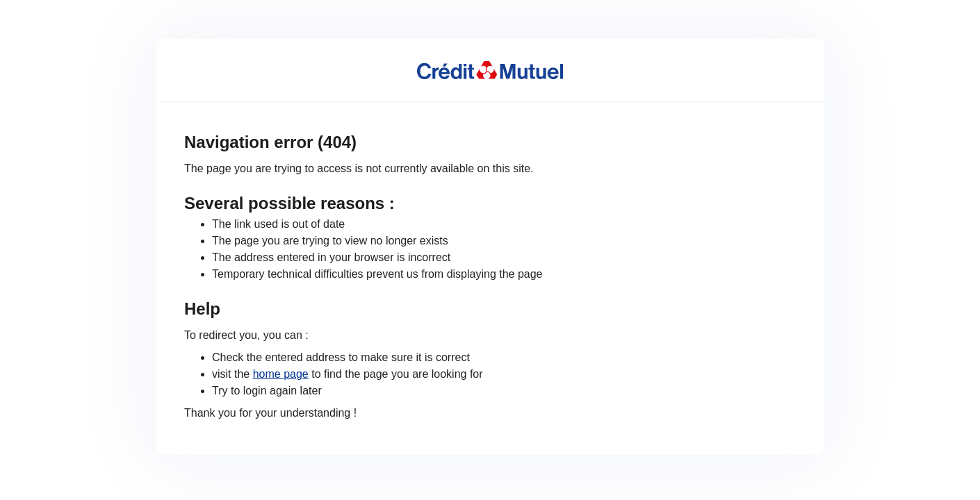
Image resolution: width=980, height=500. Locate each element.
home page (281, 374)
